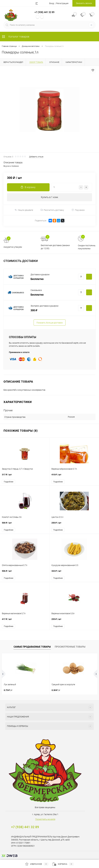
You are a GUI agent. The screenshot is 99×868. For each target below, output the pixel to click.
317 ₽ (25, 476)
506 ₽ (25, 572)
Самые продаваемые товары (32, 647)
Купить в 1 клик (49, 197)
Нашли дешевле (24, 210)
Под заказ (78, 210)
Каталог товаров (16, 37)
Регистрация (62, 3)
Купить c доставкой (89, 277)
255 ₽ (74, 621)
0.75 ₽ (8, 690)
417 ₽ (25, 621)
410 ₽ (74, 476)
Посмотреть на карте (45, 819)
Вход (52, 3)
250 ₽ (74, 524)
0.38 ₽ (56, 690)
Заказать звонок (84, 3)
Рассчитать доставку (52, 210)
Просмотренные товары (70, 647)
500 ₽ (25, 524)
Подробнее (9, 482)
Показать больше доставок (50, 323)
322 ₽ (74, 572)
